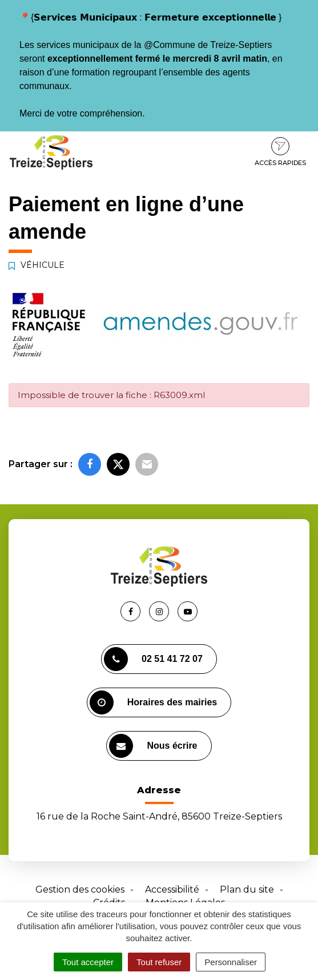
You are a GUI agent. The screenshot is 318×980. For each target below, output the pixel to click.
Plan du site (247, 889)
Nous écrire (153, 746)
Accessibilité (172, 889)
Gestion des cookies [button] (80, 889)
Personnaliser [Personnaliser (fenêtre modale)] (231, 962)
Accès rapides (280, 152)
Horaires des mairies (153, 702)
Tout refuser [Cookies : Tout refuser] (159, 962)
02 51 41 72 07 (153, 659)
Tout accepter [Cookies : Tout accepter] (88, 962)
